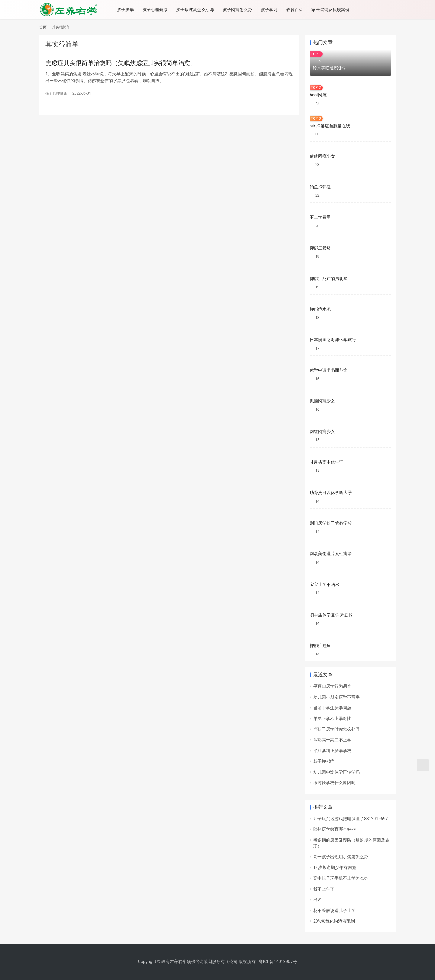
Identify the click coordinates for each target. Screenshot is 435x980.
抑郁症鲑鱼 (320, 645)
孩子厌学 (127, 10)
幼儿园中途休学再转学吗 (337, 772)
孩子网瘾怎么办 (239, 10)
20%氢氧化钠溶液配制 (334, 921)
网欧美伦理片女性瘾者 (331, 554)
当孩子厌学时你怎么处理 (337, 729)
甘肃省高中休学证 (327, 462)
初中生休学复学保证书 (331, 615)
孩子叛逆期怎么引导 (197, 10)
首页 (43, 27)
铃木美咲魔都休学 (330, 68)
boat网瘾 (318, 95)
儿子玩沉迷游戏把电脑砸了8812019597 (351, 819)
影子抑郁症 (324, 761)
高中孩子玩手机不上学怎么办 (341, 878)
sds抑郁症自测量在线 (330, 126)
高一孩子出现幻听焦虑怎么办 (341, 857)
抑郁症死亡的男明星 (329, 279)
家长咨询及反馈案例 (332, 10)
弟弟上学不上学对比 (332, 719)
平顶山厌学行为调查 (332, 686)
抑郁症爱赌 (320, 248)
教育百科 (296, 10)
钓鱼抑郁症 (320, 187)
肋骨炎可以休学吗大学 (331, 493)
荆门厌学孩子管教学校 (331, 523)
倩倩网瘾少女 (322, 156)
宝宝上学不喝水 (324, 584)
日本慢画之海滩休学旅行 (333, 340)
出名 (317, 900)
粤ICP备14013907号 (278, 962)
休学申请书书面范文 (329, 370)
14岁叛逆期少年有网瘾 (335, 868)
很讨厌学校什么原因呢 (334, 783)
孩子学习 (271, 10)
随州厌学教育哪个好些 (334, 829)
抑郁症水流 (320, 309)
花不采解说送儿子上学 (334, 910)
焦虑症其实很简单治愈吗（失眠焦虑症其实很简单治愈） (121, 63)
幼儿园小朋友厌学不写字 (337, 697)
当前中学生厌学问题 (332, 708)
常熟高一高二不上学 (332, 740)
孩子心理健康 (156, 10)
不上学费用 (320, 217)
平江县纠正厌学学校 (332, 751)
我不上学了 (324, 889)
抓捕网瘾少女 (322, 401)
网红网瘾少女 (322, 432)
